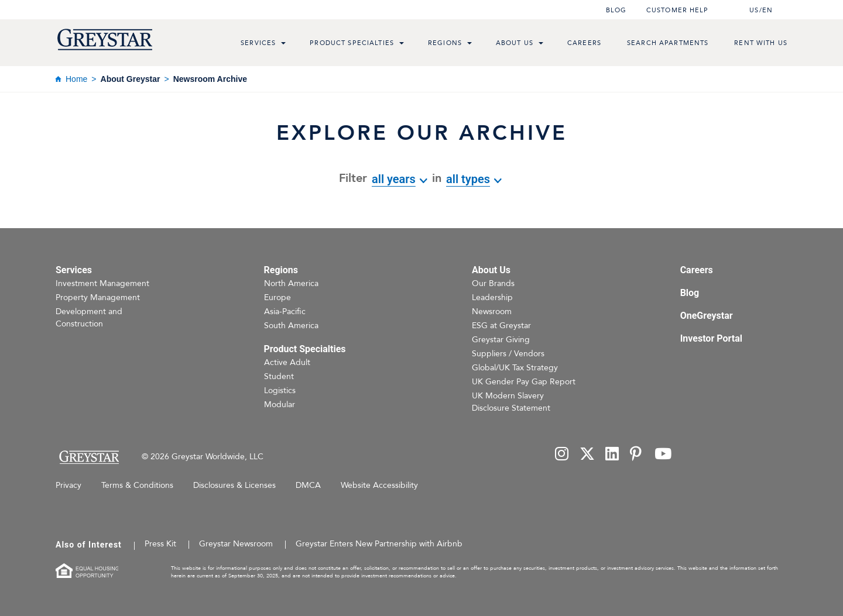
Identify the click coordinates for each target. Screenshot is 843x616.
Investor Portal (711, 338)
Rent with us (761, 43)
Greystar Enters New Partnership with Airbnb (379, 544)
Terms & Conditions (137, 485)
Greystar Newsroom (236, 544)
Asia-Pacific (285, 312)
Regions (445, 43)
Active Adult (287, 362)
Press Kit (160, 544)
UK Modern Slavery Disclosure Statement (511, 402)
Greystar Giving (501, 340)
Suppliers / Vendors (508, 354)
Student (279, 376)
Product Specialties (352, 43)
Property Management (98, 297)
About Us (515, 43)
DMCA (308, 485)
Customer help (677, 10)
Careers (584, 43)
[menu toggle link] (283, 44)
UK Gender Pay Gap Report (524, 382)
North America (291, 283)
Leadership (492, 297)
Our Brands (493, 283)
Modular (280, 405)
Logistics (280, 390)
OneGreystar (707, 316)
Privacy (68, 485)
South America (291, 326)
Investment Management (102, 283)
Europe (277, 297)
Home (76, 79)
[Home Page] (89, 457)
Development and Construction (89, 318)
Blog (616, 10)
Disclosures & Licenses (234, 485)
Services (258, 43)
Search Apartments (668, 43)
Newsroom (492, 312)
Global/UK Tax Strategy (515, 368)
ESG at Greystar (501, 326)
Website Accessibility (379, 485)
